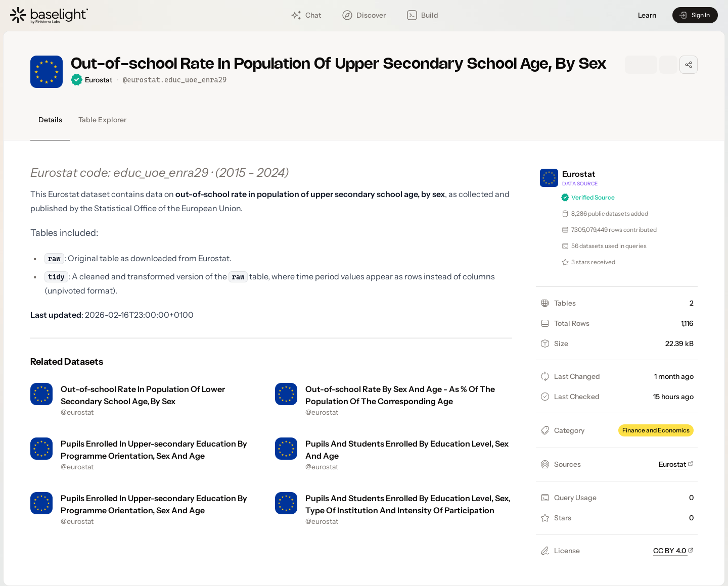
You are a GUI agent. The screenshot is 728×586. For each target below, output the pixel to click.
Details (50, 120)
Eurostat (676, 464)
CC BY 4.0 (673, 551)
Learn (647, 15)
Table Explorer (102, 120)
